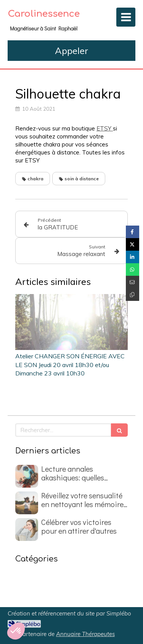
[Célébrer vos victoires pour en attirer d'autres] (27, 530)
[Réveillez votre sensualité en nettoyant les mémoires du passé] (27, 503)
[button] (16, 631)
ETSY (105, 128)
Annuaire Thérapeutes (85, 634)
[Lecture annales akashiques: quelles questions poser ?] (27, 476)
